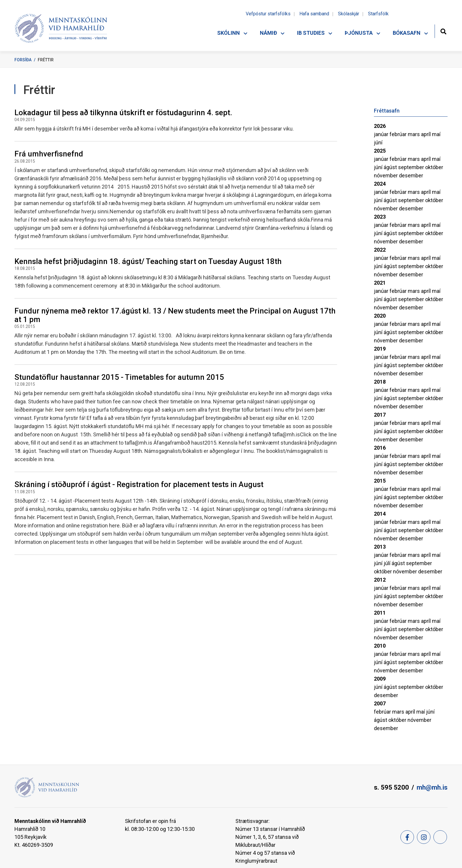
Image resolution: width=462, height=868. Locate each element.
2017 (380, 415)
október (434, 167)
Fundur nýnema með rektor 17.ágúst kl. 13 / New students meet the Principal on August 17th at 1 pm (175, 315)
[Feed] (440, 837)
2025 (380, 151)
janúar (382, 134)
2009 (380, 679)
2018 (380, 382)
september (412, 167)
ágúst (391, 167)
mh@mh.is (432, 787)
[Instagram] (424, 837)
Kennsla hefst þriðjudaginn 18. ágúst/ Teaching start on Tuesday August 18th (148, 261)
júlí (388, 563)
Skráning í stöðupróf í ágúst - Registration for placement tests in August (139, 484)
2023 (380, 217)
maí (436, 134)
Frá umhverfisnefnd (49, 154)
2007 (380, 703)
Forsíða (23, 60)
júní (378, 142)
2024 (380, 184)
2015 (380, 481)
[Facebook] (407, 837)
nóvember (386, 175)
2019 (380, 349)
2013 (380, 547)
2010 (380, 646)
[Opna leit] (443, 31)
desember (411, 175)
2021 (380, 283)
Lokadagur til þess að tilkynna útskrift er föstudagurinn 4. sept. (123, 113)
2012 (380, 580)
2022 (380, 250)
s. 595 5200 (391, 787)
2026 (380, 126)
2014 (380, 514)
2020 (380, 316)
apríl (426, 134)
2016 (380, 448)
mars (414, 134)
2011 (380, 613)
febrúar (399, 134)
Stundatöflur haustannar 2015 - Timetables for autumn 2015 (119, 377)
